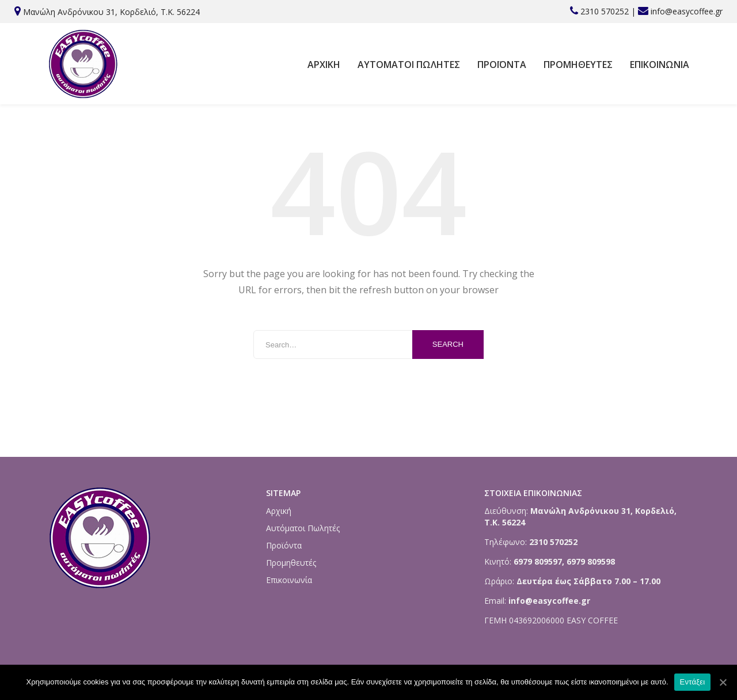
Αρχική (324, 65)
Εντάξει (693, 682)
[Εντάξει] (723, 682)
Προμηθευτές (578, 65)
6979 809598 (591, 561)
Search (448, 344)
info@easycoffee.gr (687, 11)
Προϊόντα (502, 65)
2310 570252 (605, 11)
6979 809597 (537, 561)
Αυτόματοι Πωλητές (409, 65)
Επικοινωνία (660, 65)
